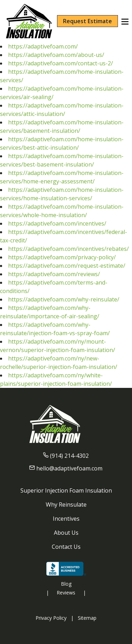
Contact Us (66, 547)
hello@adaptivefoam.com (69, 468)
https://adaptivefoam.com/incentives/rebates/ (68, 249)
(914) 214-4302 (69, 456)
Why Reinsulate (66, 505)
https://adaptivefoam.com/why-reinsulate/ (64, 299)
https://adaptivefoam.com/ (43, 46)
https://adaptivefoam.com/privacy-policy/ (62, 257)
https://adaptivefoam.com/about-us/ (56, 55)
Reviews (66, 593)
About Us (66, 533)
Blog (66, 584)
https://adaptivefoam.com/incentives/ (57, 223)
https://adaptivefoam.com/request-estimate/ (67, 266)
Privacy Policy (51, 618)
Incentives (66, 519)
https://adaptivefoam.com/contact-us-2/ (61, 63)
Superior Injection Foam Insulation (66, 490)
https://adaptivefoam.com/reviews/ (54, 274)
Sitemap (87, 618)
